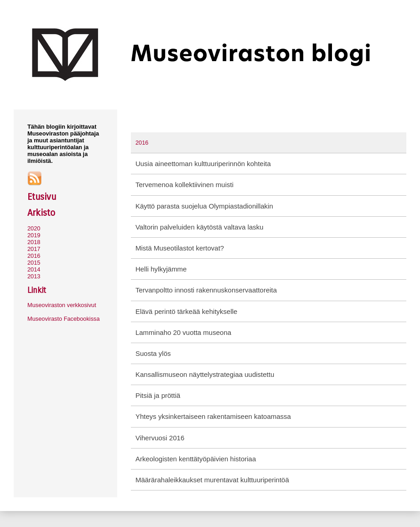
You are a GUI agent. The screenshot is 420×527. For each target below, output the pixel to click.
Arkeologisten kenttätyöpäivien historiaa (196, 459)
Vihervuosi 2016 (160, 438)
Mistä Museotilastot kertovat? (180, 248)
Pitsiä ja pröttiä (158, 395)
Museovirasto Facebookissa (64, 319)
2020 (34, 228)
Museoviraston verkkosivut (62, 305)
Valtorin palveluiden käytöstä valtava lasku (200, 227)
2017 (34, 249)
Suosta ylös (153, 353)
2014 (34, 269)
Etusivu (42, 197)
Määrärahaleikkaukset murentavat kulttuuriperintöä (212, 480)
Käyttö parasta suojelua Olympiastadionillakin (204, 206)
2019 (34, 235)
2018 (34, 242)
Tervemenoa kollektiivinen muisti (184, 185)
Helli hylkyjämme (161, 269)
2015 (34, 263)
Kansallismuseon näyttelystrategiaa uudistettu (205, 374)
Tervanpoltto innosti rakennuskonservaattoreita (206, 290)
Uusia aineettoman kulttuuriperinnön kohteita (203, 164)
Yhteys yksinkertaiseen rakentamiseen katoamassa (213, 416)
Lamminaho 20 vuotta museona (183, 332)
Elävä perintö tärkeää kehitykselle (186, 311)
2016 (34, 256)
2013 (34, 276)
